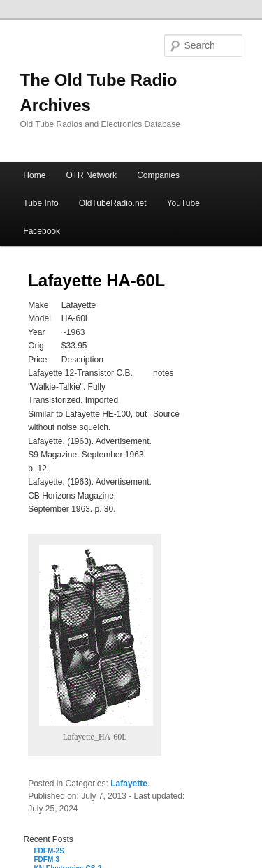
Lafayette (129, 784)
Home (34, 175)
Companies (158, 175)
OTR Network (91, 175)
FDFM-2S (49, 851)
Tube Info (41, 203)
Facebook (42, 231)
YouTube (183, 203)
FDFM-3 (47, 859)
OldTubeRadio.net (113, 203)
